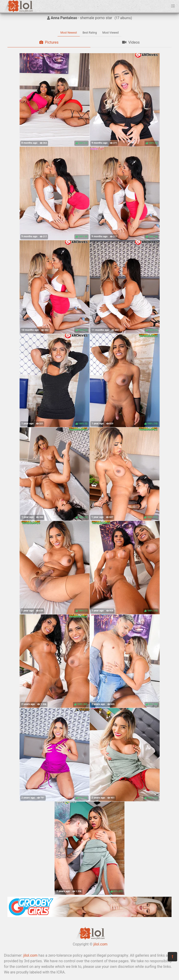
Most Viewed (110, 33)
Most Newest (69, 33)
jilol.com (100, 944)
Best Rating (90, 33)
